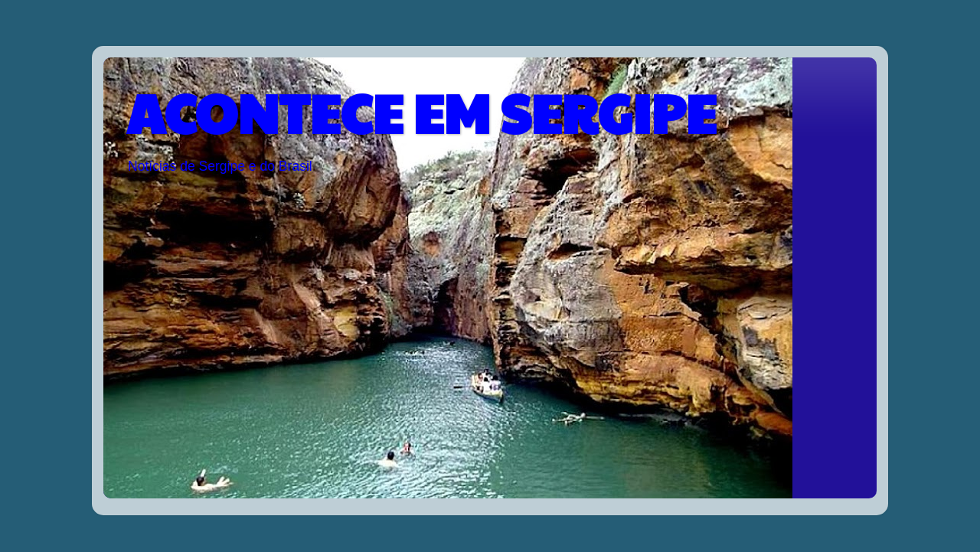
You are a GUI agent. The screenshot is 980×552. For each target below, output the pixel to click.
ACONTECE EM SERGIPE (421, 112)
